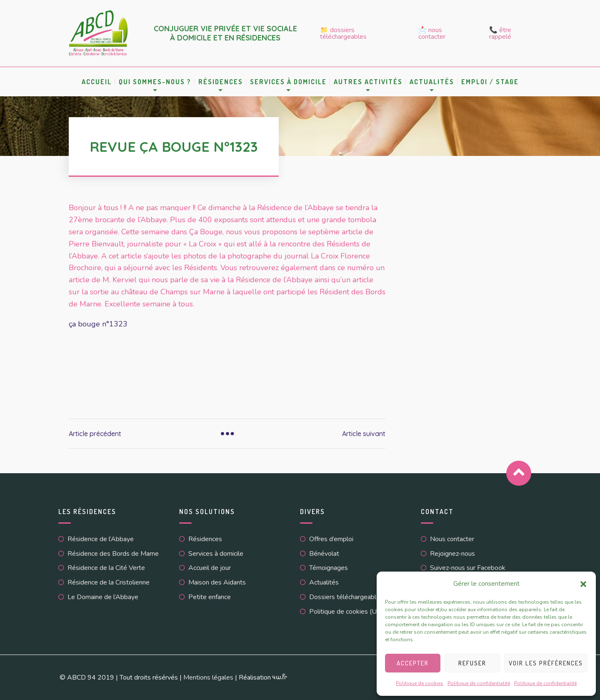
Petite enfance (210, 597)
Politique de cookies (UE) (346, 612)
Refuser (472, 663)
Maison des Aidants (217, 582)
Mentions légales (208, 677)
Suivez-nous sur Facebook (468, 568)
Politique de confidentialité (479, 683)
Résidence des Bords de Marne (113, 554)
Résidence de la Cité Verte (106, 568)
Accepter (413, 663)
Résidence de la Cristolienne (109, 582)
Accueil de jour (210, 568)
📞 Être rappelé (500, 33)
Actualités (432, 82)
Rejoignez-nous (452, 554)
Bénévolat (324, 554)
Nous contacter (452, 539)
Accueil (97, 82)
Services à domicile (288, 82)
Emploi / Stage (490, 82)
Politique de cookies (420, 683)
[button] (583, 584)
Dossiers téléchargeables (346, 597)
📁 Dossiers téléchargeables (343, 33)
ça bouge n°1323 (98, 324)
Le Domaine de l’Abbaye (103, 597)
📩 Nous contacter (432, 33)
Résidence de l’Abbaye (101, 539)
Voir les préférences (546, 663)
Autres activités (368, 82)
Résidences (221, 82)
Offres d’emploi (331, 539)
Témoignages (329, 568)
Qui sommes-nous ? (155, 82)
